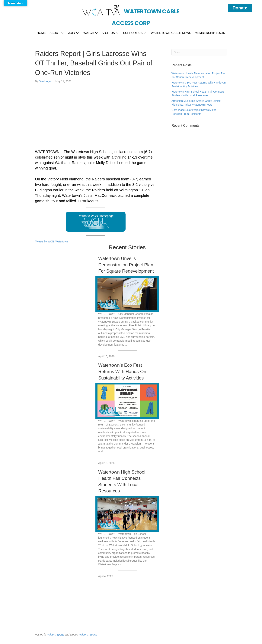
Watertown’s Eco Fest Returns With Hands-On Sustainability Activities (122, 371)
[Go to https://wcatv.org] (131, 13)
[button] (62, 33)
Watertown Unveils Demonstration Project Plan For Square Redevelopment (126, 265)
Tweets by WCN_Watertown (51, 241)
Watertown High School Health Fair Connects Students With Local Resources (122, 481)
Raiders (83, 635)
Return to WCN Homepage (96, 222)
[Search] (199, 52)
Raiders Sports (55, 635)
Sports (93, 635)
